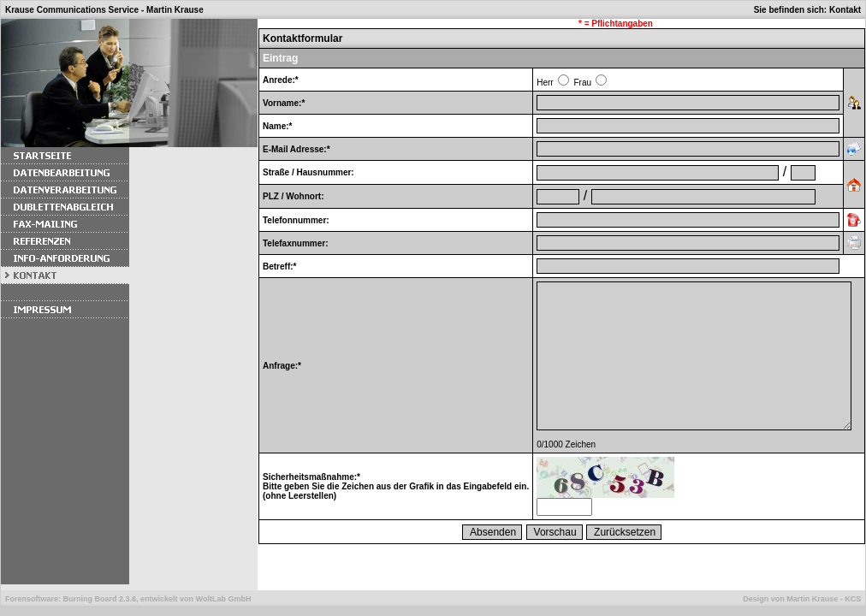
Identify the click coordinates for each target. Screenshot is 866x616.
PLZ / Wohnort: (293, 196)
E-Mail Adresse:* (297, 149)
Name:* (277, 126)
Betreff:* (279, 267)
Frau (582, 83)
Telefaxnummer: (296, 243)
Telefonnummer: (296, 220)
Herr (545, 83)
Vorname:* (284, 103)
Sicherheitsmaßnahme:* (311, 477)
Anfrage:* (282, 366)
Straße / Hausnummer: (308, 172)
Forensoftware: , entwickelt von (128, 599)
